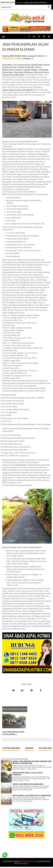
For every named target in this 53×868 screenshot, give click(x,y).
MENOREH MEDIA (21, 863)
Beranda (29, 748)
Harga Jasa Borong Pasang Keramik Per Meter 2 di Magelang (32, 762)
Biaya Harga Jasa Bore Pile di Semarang (32, 795)
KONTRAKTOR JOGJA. (28, 861)
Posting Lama (45, 748)
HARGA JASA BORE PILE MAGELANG (28, 784)
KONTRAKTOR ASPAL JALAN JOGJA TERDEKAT (28, 774)
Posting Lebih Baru (11, 748)
